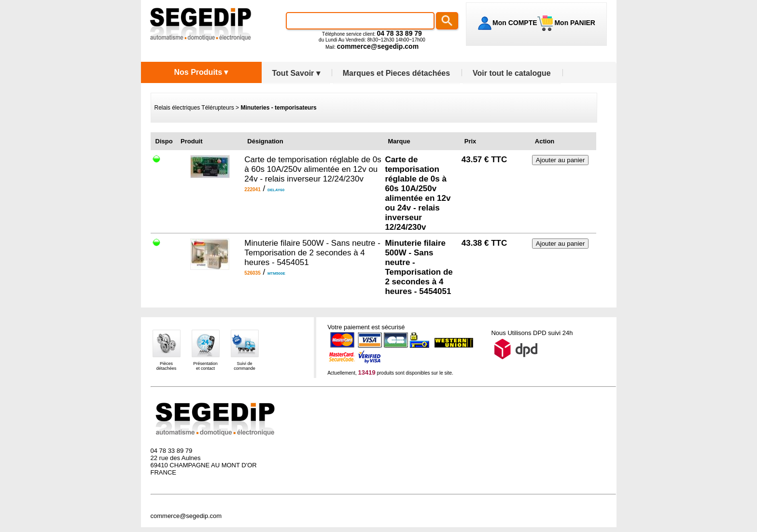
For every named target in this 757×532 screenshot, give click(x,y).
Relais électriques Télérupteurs (194, 108)
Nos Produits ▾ (201, 72)
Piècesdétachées (167, 366)
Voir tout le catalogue (512, 73)
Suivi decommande (245, 366)
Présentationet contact (205, 366)
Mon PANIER (574, 23)
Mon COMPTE (515, 23)
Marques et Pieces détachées (396, 73)
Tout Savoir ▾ (296, 73)
